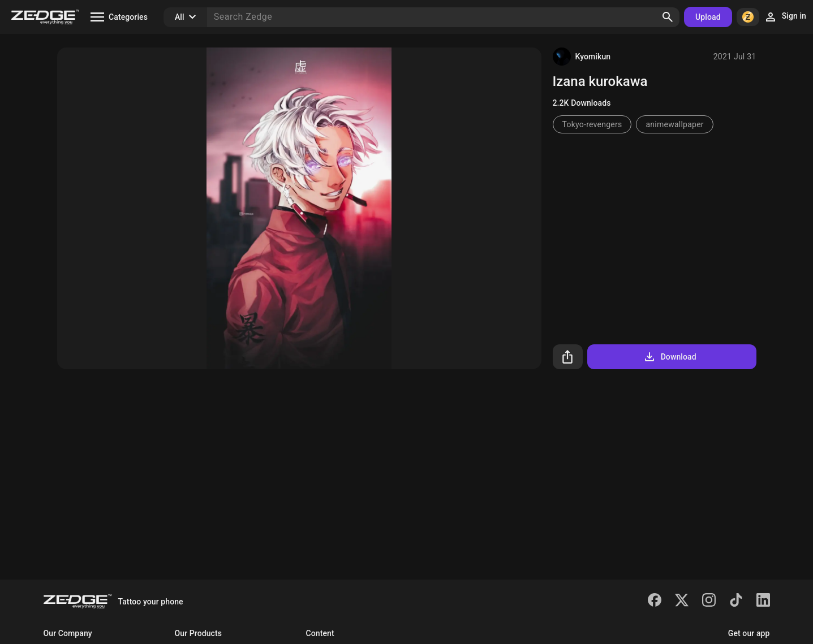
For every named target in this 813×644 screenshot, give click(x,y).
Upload (708, 17)
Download (670, 357)
